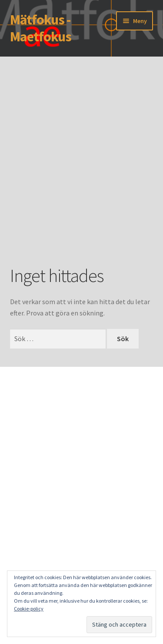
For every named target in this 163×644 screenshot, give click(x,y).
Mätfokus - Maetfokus (41, 28)
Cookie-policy (29, 609)
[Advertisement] (81, 174)
